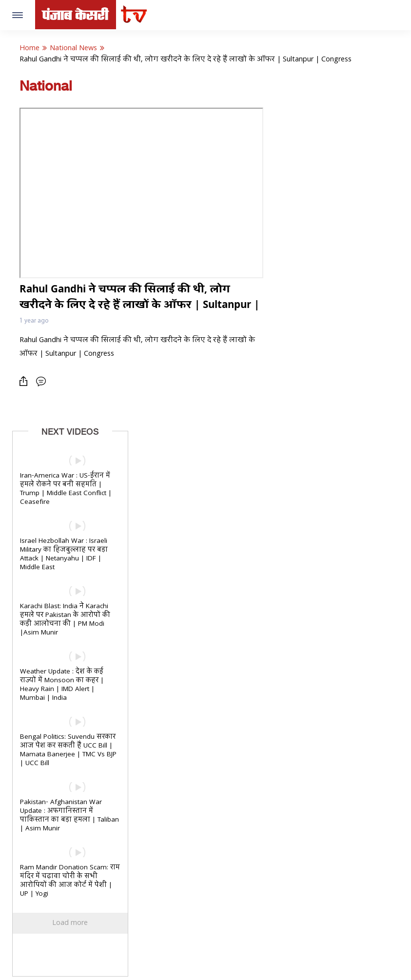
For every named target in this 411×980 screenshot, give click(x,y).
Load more (70, 923)
